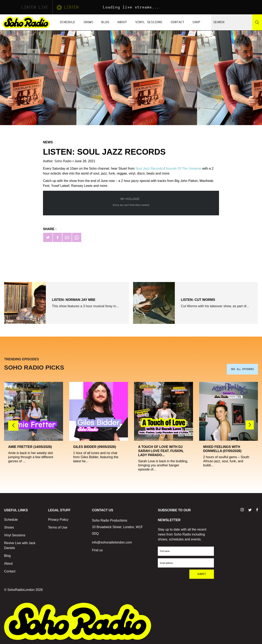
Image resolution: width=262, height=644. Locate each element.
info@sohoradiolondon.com (112, 542)
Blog (105, 22)
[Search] (257, 22)
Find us (97, 550)
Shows (88, 22)
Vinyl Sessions (149, 22)
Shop (196, 22)
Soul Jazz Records (149, 168)
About (122, 22)
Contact (178, 22)
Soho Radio (63, 161)
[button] (250, 425)
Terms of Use (58, 527)
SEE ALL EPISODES (242, 369)
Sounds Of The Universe (184, 168)
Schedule (68, 22)
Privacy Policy (58, 520)
